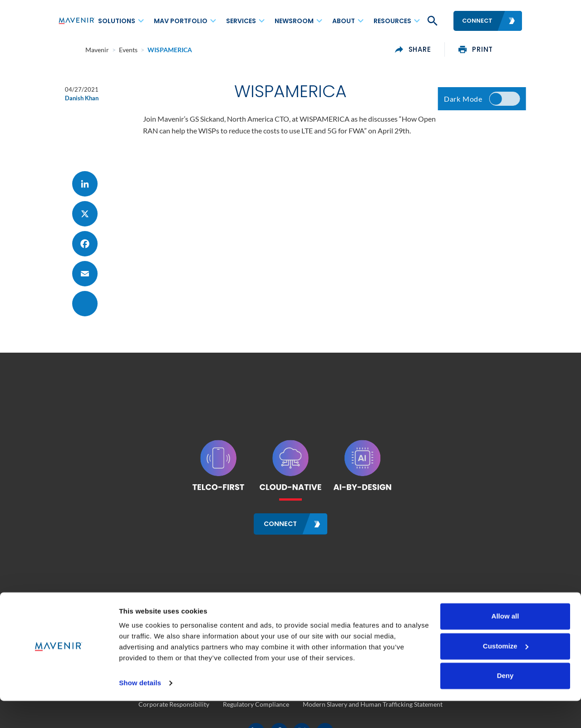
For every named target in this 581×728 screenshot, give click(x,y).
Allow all (505, 643)
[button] (432, 21)
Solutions (117, 21)
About (344, 21)
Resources (392, 21)
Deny (505, 703)
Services (241, 21)
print (503, 49)
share (440, 49)
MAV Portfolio (181, 21)
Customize (506, 673)
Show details (140, 710)
